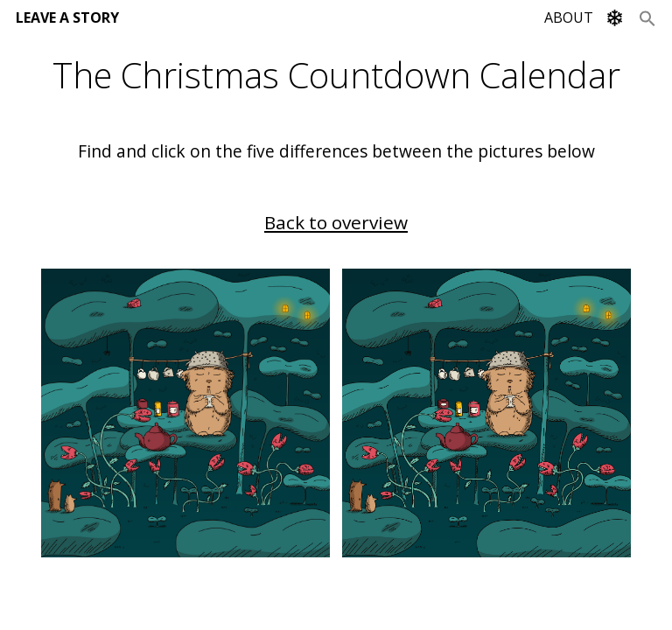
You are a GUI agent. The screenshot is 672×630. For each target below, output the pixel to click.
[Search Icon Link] (647, 17)
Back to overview (336, 222)
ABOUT (569, 17)
